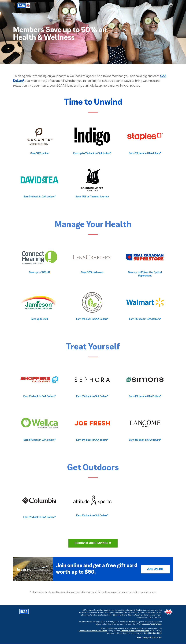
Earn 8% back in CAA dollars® (145, 440)
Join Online (155, 569)
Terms (139, 638)
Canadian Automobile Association (93, 631)
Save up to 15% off (39, 272)
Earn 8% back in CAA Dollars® (39, 517)
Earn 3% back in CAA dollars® (145, 153)
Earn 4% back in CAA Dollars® (145, 396)
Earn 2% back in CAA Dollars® (39, 396)
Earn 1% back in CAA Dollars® (145, 319)
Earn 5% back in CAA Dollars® (92, 319)
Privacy (145, 638)
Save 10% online (39, 153)
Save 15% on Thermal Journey (92, 197)
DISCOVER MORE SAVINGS (91, 543)
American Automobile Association (135, 631)
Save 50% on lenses (92, 272)
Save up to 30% (39, 319)
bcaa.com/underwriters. (152, 624)
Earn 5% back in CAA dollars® (39, 197)
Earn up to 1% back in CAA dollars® (92, 153)
